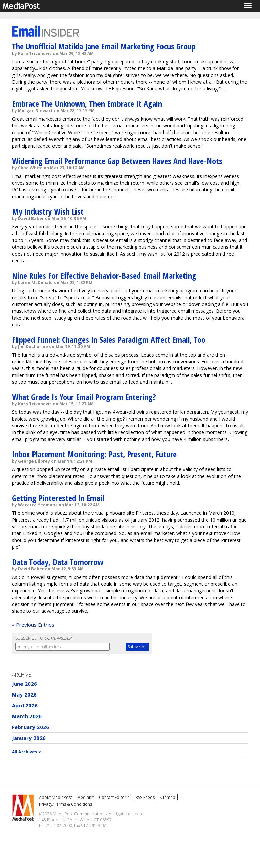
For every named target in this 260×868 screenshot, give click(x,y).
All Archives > (27, 752)
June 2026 (24, 684)
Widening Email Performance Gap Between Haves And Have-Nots (117, 161)
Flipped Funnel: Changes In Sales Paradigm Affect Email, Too (109, 339)
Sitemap (168, 797)
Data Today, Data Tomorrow (58, 562)
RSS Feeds (145, 797)
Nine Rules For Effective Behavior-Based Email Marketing (104, 275)
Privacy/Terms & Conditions (66, 804)
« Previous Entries (33, 625)
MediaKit (85, 797)
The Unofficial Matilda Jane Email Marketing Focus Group (104, 46)
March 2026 (27, 716)
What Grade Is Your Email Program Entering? (84, 397)
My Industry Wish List (48, 211)
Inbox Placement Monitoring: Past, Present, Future (94, 454)
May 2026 (24, 694)
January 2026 (29, 738)
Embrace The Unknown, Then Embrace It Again (87, 104)
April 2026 (25, 705)
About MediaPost (56, 797)
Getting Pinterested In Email (58, 498)
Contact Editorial (115, 797)
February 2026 (30, 727)
